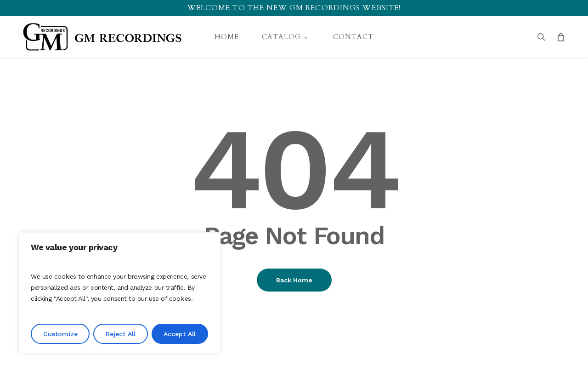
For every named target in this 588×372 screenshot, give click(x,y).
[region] (119, 293)
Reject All (121, 334)
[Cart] (560, 37)
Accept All (180, 334)
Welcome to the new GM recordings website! (294, 8)
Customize (60, 334)
